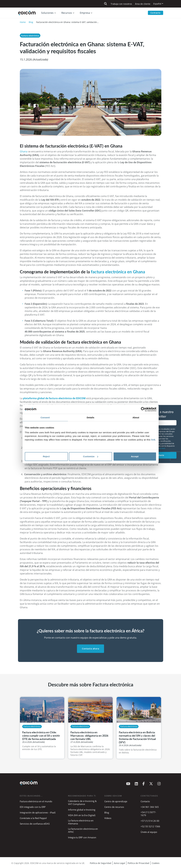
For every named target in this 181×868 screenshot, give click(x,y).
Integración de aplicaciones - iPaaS (38, 812)
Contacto (156, 13)
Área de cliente (143, 4)
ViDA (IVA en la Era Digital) (82, 815)
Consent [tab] (45, 417)
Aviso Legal (119, 863)
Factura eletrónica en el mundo (36, 801)
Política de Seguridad (101, 863)
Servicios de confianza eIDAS (35, 824)
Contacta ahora (90, 649)
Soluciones (47, 13)
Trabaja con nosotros (121, 4)
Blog (31, 22)
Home (23, 22)
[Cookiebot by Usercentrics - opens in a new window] (143, 409)
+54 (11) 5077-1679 (148, 814)
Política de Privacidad (138, 863)
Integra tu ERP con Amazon (82, 837)
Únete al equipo (149, 832)
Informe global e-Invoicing (82, 810)
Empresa (85, 13)
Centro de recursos (114, 807)
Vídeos (108, 818)
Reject (46, 456)
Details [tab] (91, 417)
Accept (135, 456)
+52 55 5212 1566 (150, 826)
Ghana (24, 151)
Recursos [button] (67, 13)
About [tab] (136, 417)
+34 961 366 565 (150, 807)
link (153, 440)
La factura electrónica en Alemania (81, 822)
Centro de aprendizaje (116, 801)
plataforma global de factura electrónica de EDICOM (54, 398)
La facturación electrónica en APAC (83, 830)
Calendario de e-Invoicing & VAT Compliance (82, 803)
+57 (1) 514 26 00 (150, 821)
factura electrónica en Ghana (118, 272)
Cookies (156, 863)
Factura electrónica (30, 36)
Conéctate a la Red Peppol (33, 818)
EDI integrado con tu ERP (33, 807)
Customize (91, 456)
